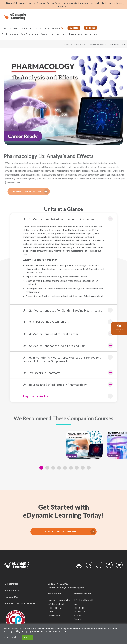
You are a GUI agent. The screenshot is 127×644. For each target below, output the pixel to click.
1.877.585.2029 (42, 29)
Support (26, 29)
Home (67, 44)
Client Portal (11, 583)
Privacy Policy (12, 590)
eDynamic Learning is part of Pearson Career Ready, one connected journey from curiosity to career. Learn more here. (64, 4)
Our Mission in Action (53, 34)
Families (74, 28)
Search (56, 29)
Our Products (9, 34)
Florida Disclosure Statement (20, 603)
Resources (75, 34)
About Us (90, 34)
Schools (91, 28)
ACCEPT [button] (27, 637)
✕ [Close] (124, 5)
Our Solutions (29, 34)
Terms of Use (11, 596)
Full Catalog (11, 29)
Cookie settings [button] (12, 637)
